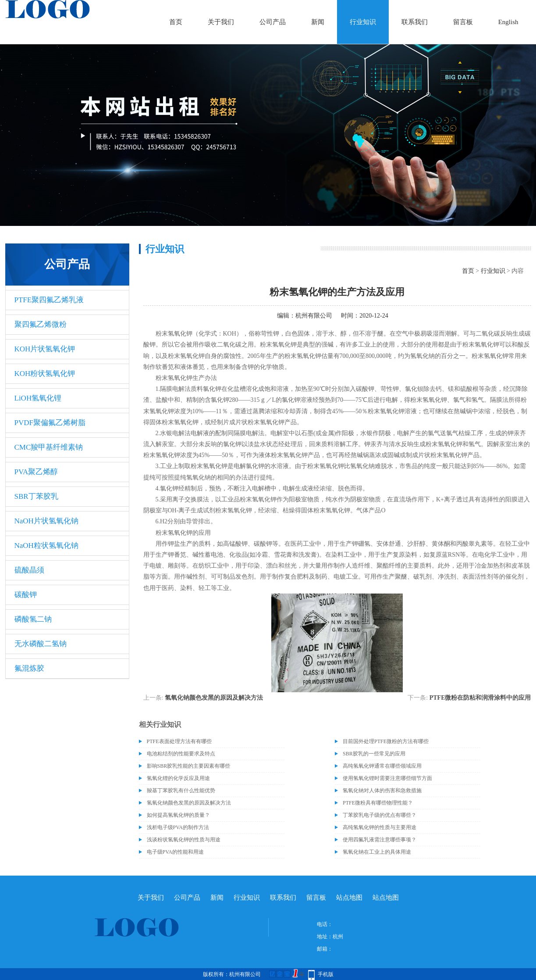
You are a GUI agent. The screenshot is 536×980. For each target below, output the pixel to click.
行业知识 (363, 22)
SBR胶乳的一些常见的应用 (374, 754)
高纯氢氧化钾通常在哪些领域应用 (382, 766)
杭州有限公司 (314, 316)
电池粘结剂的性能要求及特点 (181, 754)
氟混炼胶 (29, 668)
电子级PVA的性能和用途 (175, 852)
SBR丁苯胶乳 (36, 496)
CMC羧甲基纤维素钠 (49, 447)
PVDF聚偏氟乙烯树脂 (50, 423)
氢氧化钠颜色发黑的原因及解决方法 (214, 698)
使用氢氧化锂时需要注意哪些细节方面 (387, 778)
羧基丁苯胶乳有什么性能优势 (181, 790)
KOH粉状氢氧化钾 (45, 374)
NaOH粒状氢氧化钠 (46, 545)
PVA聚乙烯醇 (36, 472)
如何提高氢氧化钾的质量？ (178, 815)
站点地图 (349, 898)
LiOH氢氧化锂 (38, 398)
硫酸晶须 (29, 570)
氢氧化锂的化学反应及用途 (178, 778)
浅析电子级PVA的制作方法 (178, 827)
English (508, 22)
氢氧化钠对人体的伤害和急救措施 (382, 790)
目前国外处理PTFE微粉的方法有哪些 (386, 741)
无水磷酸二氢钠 (41, 644)
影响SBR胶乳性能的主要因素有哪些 (189, 766)
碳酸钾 (26, 595)
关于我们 (221, 22)
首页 (176, 22)
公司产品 (273, 22)
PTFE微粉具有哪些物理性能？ (378, 803)
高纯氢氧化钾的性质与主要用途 (380, 827)
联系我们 (415, 22)
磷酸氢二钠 (33, 619)
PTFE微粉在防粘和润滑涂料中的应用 (480, 698)
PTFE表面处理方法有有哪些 (179, 741)
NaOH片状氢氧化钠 (46, 521)
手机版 (326, 974)
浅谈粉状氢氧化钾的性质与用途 (184, 840)
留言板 (463, 22)
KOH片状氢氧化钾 (45, 349)
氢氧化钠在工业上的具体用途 (377, 852)
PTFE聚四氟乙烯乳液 (49, 300)
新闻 (318, 22)
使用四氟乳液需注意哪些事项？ (380, 840)
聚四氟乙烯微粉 (41, 324)
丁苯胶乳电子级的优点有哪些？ (380, 815)
